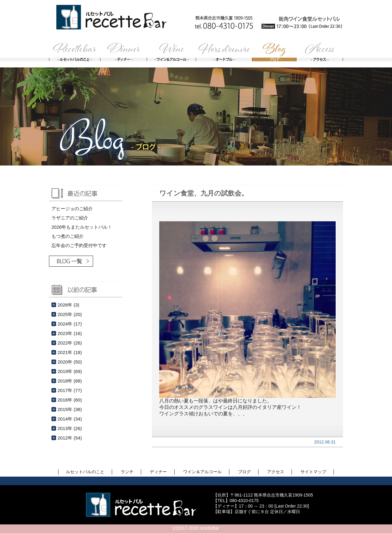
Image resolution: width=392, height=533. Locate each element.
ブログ (244, 472)
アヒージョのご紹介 (72, 209)
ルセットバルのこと (85, 472)
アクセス (276, 472)
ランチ (127, 472)
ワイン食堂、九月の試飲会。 (204, 193)
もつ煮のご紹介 (68, 236)
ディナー (158, 472)
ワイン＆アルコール (202, 472)
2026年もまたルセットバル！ (82, 227)
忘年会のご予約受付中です (79, 245)
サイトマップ (313, 472)
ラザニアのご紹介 (70, 218)
